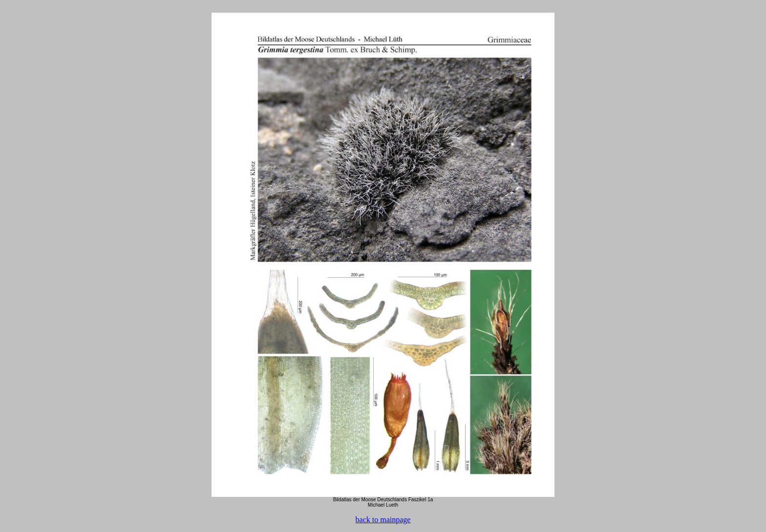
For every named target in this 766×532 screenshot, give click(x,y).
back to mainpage (383, 520)
